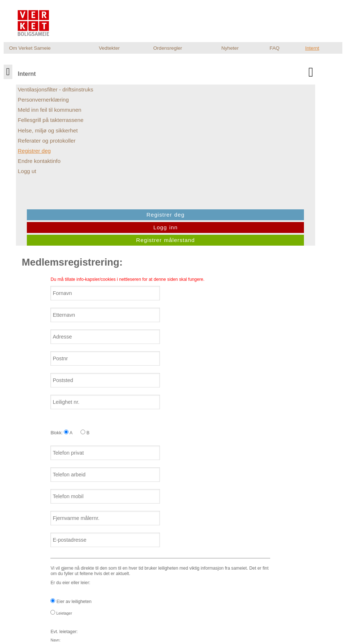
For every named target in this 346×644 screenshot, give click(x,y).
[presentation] (111, 562)
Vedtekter (109, 48)
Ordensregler (168, 48)
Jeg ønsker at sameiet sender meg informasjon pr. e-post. (110, 525)
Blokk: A (67, 246)
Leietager (67, 427)
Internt (312, 48)
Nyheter (230, 48)
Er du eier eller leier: (171, 461)
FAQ (274, 48)
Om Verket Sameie (30, 48)
